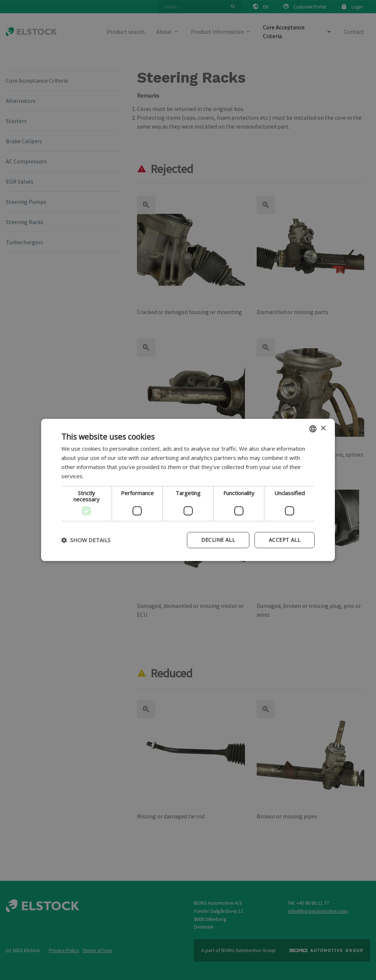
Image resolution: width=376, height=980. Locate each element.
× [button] (323, 428)
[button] (86, 540)
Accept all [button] (285, 540)
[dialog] (188, 490)
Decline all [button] (218, 540)
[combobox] (313, 429)
